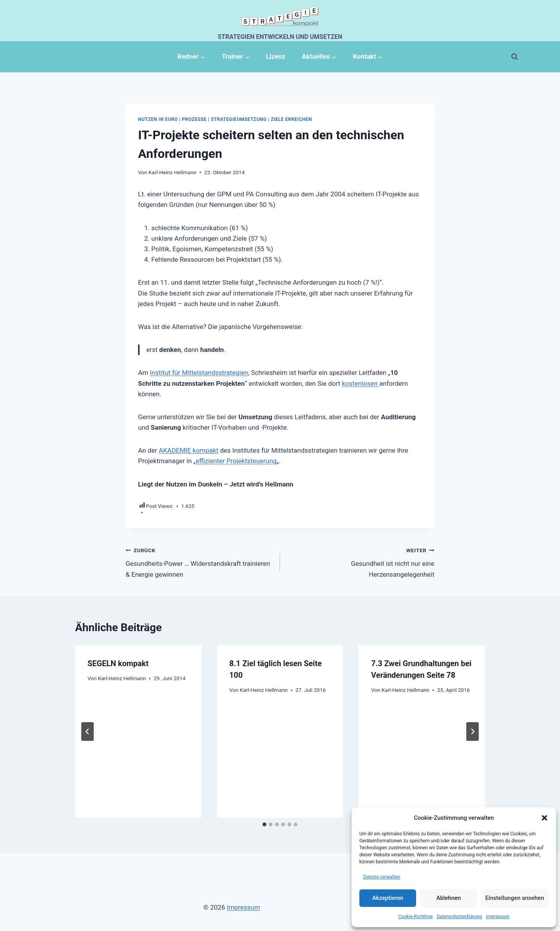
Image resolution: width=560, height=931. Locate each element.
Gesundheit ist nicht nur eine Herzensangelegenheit (360, 562)
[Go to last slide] (87, 731)
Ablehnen (449, 898)
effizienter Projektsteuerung (236, 461)
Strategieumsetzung (239, 119)
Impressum (498, 917)
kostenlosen (360, 383)
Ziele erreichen (291, 119)
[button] (544, 818)
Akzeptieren (388, 898)
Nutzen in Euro (158, 119)
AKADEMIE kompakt (188, 450)
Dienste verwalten (382, 877)
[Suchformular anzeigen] (514, 57)
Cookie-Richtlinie (416, 917)
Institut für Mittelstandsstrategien (199, 373)
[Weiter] (472, 731)
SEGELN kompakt (118, 663)
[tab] (264, 824)
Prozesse (194, 119)
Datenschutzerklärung (459, 917)
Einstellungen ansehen (515, 898)
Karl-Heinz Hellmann (172, 172)
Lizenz (276, 56)
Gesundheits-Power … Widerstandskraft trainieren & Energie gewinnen (199, 562)
